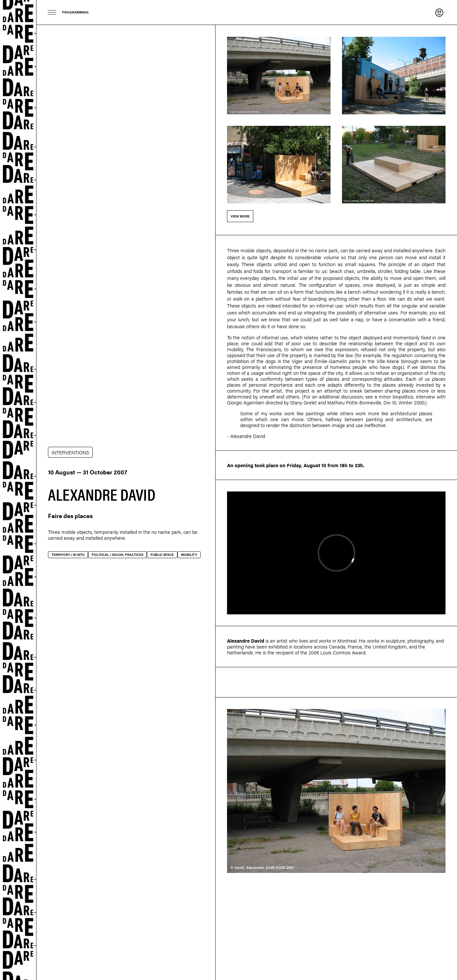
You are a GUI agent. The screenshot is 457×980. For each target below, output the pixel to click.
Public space (162, 555)
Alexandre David (248, 436)
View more (240, 216)
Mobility (189, 555)
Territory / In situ (68, 555)
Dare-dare (18, 490)
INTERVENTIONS (70, 452)
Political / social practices (117, 555)
